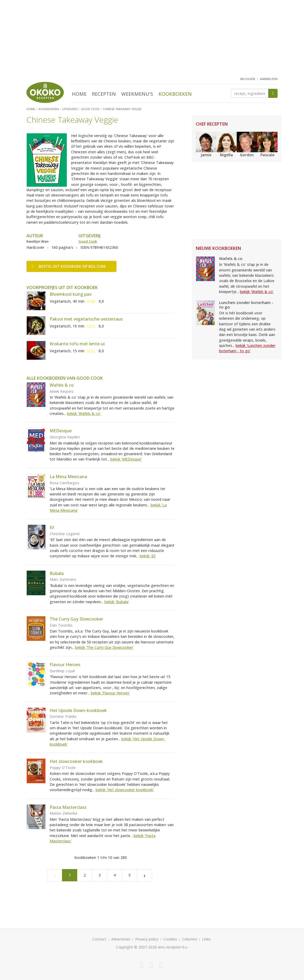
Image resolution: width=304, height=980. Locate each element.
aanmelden (269, 79)
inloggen (248, 79)
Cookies (170, 939)
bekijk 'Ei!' (148, 556)
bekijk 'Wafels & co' (84, 413)
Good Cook (88, 241)
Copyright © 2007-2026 (136, 947)
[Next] (144, 875)
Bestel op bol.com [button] (69, 266)
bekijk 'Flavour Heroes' (110, 693)
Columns (190, 939)
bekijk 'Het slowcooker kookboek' (125, 790)
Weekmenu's (137, 94)
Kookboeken (175, 94)
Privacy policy (147, 939)
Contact (99, 939)
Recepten (104, 94)
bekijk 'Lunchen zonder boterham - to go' (247, 348)
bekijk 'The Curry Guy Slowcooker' (104, 647)
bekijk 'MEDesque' (126, 459)
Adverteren (121, 939)
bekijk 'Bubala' (117, 602)
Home (79, 94)
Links (206, 939)
